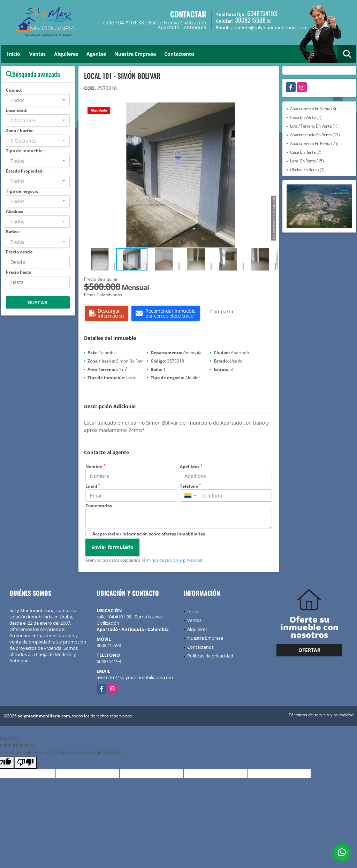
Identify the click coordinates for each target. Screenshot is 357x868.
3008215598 (250, 20)
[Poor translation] (25, 763)
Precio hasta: (19, 272)
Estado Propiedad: (25, 171)
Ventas (37, 54)
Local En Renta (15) (307, 161)
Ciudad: (14, 90)
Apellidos (191, 467)
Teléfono (190, 486)
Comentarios (99, 506)
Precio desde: (20, 252)
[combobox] (38, 100)
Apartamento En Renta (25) (314, 143)
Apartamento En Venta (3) (313, 109)
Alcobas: (14, 211)
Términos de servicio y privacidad (172, 560)
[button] (271, 109)
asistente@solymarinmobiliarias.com (135, 677)
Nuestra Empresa (135, 54)
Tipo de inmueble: (25, 151)
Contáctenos (179, 54)
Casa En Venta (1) (306, 117)
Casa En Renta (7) (306, 152)
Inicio (14, 54)
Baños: (13, 232)
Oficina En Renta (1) (307, 170)
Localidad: (17, 110)
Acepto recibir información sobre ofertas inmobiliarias (149, 534)
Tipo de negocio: (23, 191)
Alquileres (66, 54)
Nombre (95, 467)
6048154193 (262, 13)
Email (93, 486)
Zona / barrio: (20, 131)
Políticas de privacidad (210, 656)
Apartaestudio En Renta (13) (315, 135)
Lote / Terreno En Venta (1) (314, 126)
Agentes (96, 54)
